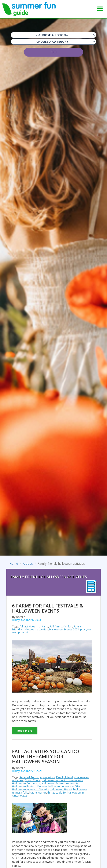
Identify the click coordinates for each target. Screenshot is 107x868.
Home (14, 564)
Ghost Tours (32, 780)
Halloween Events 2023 (64, 629)
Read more (25, 731)
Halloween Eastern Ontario (29, 786)
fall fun (68, 626)
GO (54, 52)
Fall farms (56, 626)
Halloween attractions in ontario (62, 780)
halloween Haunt (61, 789)
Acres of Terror (29, 777)
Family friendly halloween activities (47, 628)
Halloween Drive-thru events (60, 783)
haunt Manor (38, 792)
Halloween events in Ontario (30, 789)
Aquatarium (47, 777)
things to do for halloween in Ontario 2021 (48, 794)
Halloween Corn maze (26, 783)
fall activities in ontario (34, 626)
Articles (28, 564)
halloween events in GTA (64, 786)
